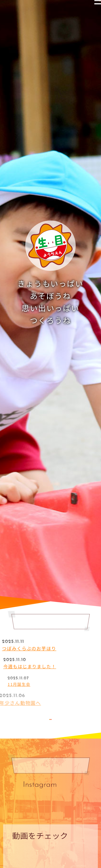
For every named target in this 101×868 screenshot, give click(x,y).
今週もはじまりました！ (39, 665)
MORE (50, 721)
